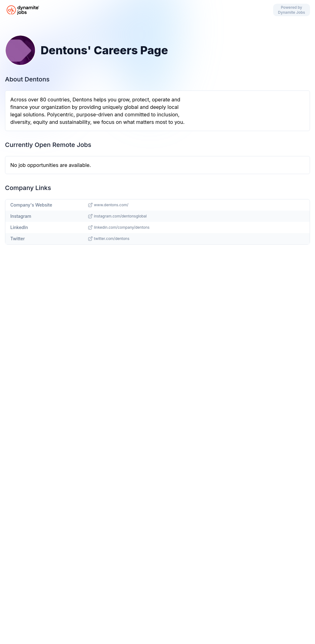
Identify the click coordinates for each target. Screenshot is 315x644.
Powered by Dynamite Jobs (292, 10)
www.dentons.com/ (108, 205)
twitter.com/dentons (109, 239)
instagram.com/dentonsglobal (117, 216)
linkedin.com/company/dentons (119, 227)
